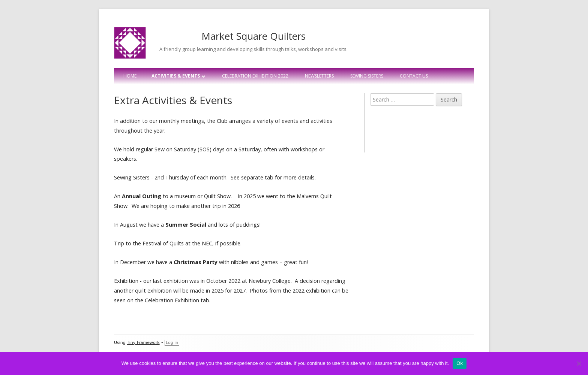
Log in (172, 343)
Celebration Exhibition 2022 (255, 76)
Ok (460, 363)
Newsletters (319, 76)
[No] (579, 363)
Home (130, 76)
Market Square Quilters (253, 36)
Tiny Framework (143, 343)
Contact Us (414, 76)
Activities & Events (176, 76)
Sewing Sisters (367, 76)
